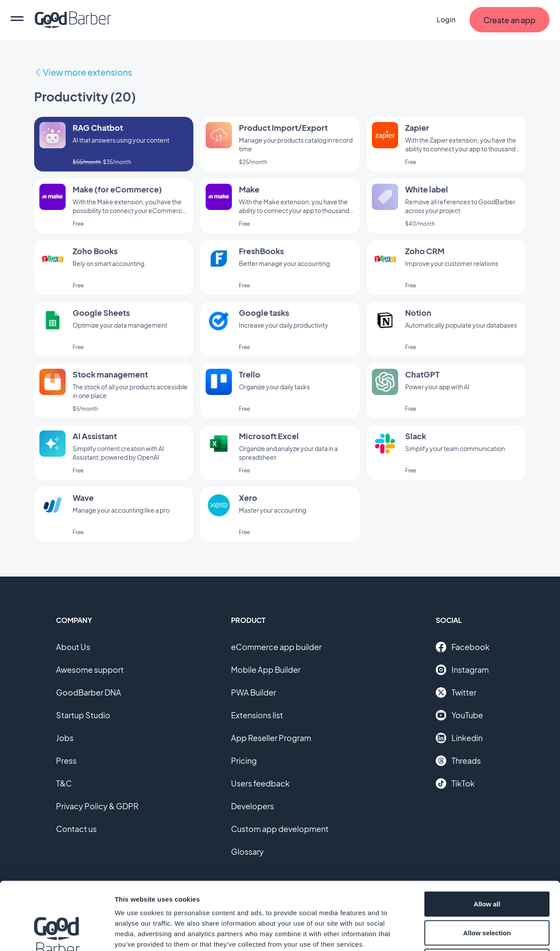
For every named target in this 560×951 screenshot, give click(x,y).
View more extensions (87, 72)
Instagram (462, 670)
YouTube (459, 715)
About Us (73, 647)
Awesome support (90, 670)
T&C (64, 783)
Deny (487, 893)
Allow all (487, 836)
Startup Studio (83, 715)
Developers (252, 806)
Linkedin (459, 738)
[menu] (17, 20)
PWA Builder (254, 692)
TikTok (455, 783)
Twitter (456, 692)
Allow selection (487, 865)
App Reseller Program (271, 738)
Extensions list (257, 715)
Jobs (65, 738)
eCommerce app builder (276, 647)
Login (446, 19)
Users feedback (260, 783)
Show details (459, 934)
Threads (458, 761)
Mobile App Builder (266, 670)
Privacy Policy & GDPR (97, 806)
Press (66, 760)
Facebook (463, 647)
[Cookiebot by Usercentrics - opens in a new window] (57, 934)
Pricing (244, 760)
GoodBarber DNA (89, 692)
